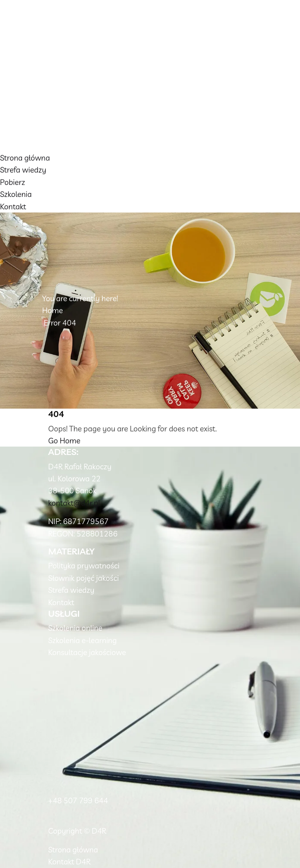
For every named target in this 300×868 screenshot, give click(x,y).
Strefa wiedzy (23, 170)
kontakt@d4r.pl (74, 503)
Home (53, 310)
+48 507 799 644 (78, 800)
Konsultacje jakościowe (87, 652)
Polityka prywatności (84, 566)
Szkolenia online (75, 628)
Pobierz (13, 182)
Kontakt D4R (70, 862)
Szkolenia (16, 194)
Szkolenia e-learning (83, 640)
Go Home (65, 441)
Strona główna (25, 158)
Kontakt (13, 207)
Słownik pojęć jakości (84, 578)
